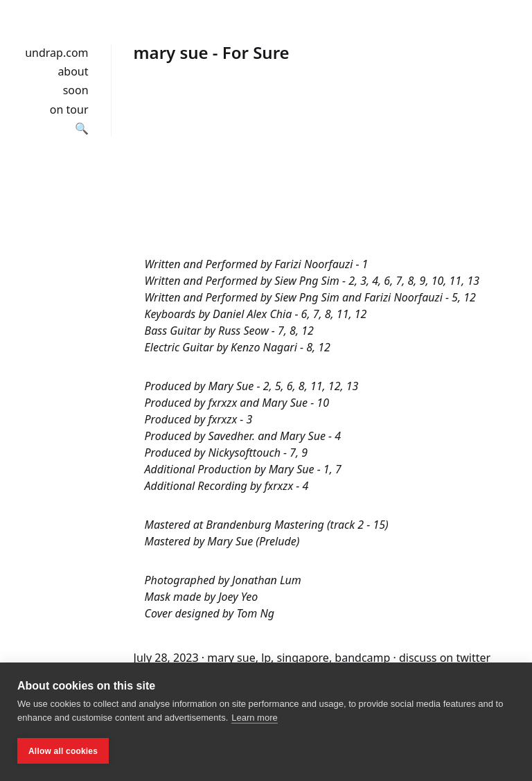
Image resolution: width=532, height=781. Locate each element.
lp (266, 658)
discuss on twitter (445, 658)
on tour (69, 109)
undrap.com (56, 53)
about (73, 71)
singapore (303, 658)
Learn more (254, 718)
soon (76, 90)
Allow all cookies (63, 751)
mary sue (231, 658)
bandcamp (362, 658)
